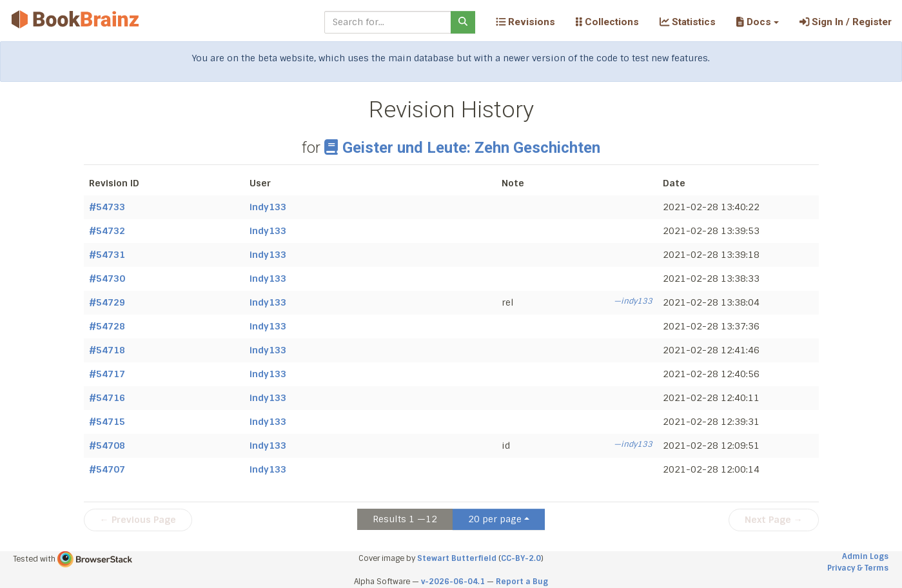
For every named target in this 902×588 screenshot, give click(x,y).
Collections (607, 22)
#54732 (107, 231)
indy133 (268, 207)
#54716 (107, 398)
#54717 (107, 374)
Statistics (688, 22)
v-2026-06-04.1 (453, 582)
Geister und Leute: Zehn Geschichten (462, 148)
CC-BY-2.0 (521, 558)
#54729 (107, 302)
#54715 (107, 422)
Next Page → (774, 520)
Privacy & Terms (858, 568)
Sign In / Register (846, 22)
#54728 (107, 326)
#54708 (107, 446)
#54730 (107, 279)
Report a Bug (522, 582)
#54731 (107, 255)
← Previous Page (138, 520)
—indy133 (633, 301)
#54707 (107, 469)
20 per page (495, 519)
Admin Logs (865, 556)
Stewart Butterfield (457, 558)
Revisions (525, 22)
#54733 (107, 207)
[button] (757, 22)
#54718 (107, 350)
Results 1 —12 (405, 519)
